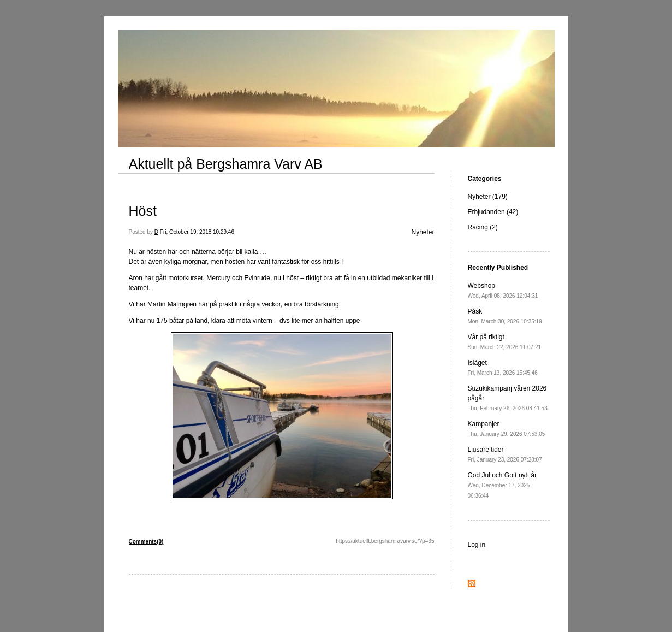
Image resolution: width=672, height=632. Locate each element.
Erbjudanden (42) (493, 212)
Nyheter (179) (488, 197)
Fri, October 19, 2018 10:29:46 (197, 232)
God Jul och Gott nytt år (502, 485)
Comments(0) (146, 542)
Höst (143, 211)
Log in (477, 545)
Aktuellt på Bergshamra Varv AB (226, 164)
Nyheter (423, 232)
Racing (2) (483, 227)
